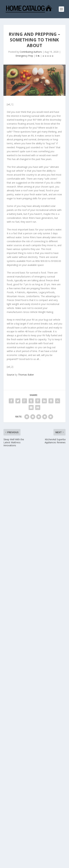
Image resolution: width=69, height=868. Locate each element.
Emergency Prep (24, 56)
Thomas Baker (26, 375)
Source (11, 375)
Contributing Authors (31, 52)
